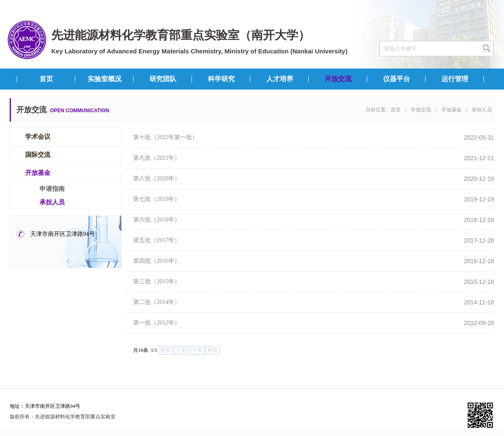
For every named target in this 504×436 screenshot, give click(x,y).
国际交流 (38, 155)
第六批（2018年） (157, 220)
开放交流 (338, 79)
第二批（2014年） (157, 302)
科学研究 (221, 79)
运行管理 (455, 79)
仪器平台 (396, 79)
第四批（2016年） (157, 261)
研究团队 (163, 79)
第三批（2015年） (157, 281)
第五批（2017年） (157, 240)
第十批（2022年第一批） (165, 137)
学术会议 (38, 137)
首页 (46, 79)
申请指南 (52, 189)
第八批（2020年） (157, 178)
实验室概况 (105, 79)
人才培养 (280, 79)
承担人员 (482, 110)
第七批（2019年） (157, 199)
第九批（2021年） (157, 158)
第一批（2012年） (157, 323)
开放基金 (451, 110)
